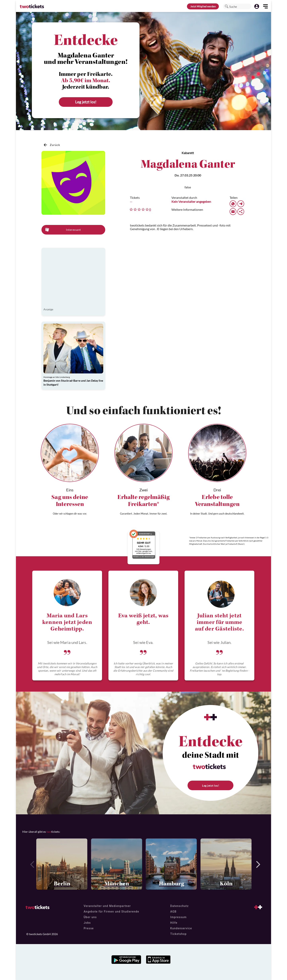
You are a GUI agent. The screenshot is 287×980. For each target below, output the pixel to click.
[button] (227, 6)
